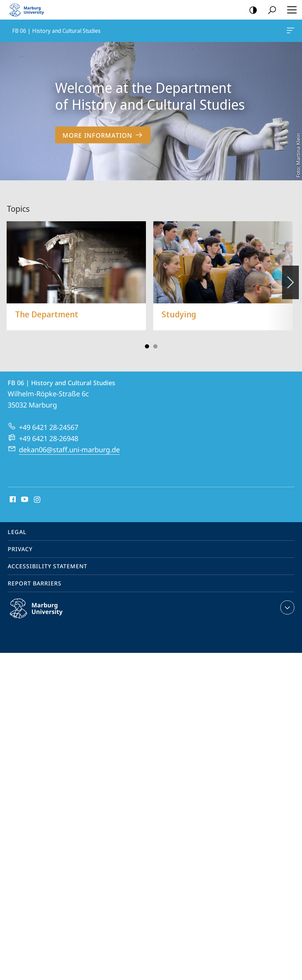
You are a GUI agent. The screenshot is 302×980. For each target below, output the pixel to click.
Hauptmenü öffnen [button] (290, 10)
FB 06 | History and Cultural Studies (290, 32)
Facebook (12, 500)
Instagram (38, 500)
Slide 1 (147, 346)
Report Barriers (35, 583)
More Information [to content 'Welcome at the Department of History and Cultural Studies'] (103, 135)
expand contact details (286, 607)
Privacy (20, 549)
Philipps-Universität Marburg (44, 614)
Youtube (24, 500)
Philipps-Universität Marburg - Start (30, 10)
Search (270, 10)
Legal (17, 532)
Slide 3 (155, 346)
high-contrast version (251, 10)
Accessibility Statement (47, 566)
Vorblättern (290, 279)
